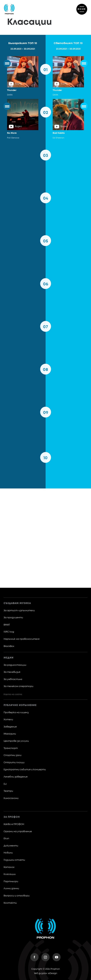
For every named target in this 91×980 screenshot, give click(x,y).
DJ (5, 784)
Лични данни (11, 889)
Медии (9, 658)
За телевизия (12, 672)
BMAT (7, 625)
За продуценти (13, 618)
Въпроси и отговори (17, 896)
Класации (10, 874)
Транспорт (11, 748)
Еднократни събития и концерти (25, 770)
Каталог (9, 867)
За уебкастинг (13, 679)
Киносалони (11, 798)
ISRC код (9, 632)
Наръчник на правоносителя (22, 639)
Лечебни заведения (16, 777)
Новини (8, 853)
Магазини (10, 734)
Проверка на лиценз (16, 713)
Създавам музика (17, 603)
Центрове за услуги (16, 741)
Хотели (8, 720)
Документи (11, 846)
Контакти (10, 903)
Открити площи (14, 763)
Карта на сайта (13, 694)
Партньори (11, 882)
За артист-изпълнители (19, 611)
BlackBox (9, 646)
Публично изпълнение (20, 705)
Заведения (10, 727)
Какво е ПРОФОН (14, 824)
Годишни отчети (14, 860)
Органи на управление (18, 832)
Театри (8, 791)
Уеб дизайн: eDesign (46, 974)
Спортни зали (12, 755)
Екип (6, 839)
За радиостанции (15, 665)
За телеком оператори (18, 686)
